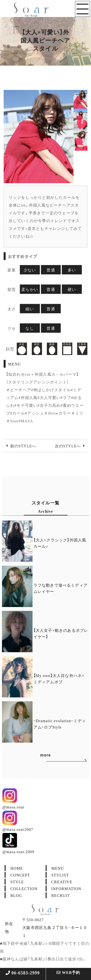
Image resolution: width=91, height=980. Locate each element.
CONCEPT (20, 875)
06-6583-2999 (23, 973)
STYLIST (60, 875)
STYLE (17, 882)
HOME (17, 868)
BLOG (16, 895)
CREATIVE (62, 882)
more (55, 756)
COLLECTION (24, 888)
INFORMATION (66, 888)
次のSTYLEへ (68, 446)
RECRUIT (61, 895)
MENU (58, 868)
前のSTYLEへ (23, 446)
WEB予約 (68, 972)
